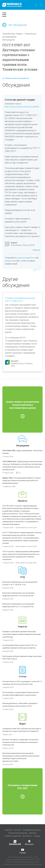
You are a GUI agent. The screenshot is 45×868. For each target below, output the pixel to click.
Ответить (36, 250)
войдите (9, 261)
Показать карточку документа (16, 78)
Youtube (23, 851)
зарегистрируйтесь (26, 258)
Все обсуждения (15, 25)
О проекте (8, 830)
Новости (22, 627)
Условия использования (18, 833)
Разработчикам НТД (13, 836)
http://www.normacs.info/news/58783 (22, 107)
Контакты (18, 830)
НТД (22, 577)
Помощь (37, 836)
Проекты (22, 501)
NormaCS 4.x (27, 836)
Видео (23, 724)
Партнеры (33, 833)
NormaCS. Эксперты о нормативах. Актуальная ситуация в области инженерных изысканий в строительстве (20, 742)
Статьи (23, 676)
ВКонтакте (29, 842)
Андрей (14, 243)
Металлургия (9, 40)
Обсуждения (23, 446)
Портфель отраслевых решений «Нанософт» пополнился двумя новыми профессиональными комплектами (22, 634)
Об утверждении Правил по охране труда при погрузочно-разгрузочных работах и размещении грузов (21, 481)
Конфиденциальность (32, 830)
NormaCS (15, 361)
